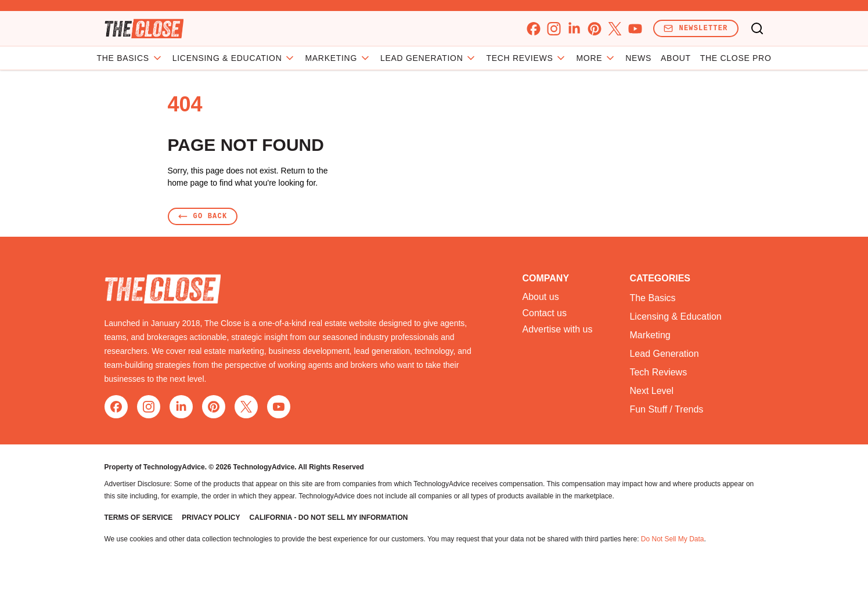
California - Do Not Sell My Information (329, 518)
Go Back (203, 216)
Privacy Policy (211, 518)
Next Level (651, 391)
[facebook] (533, 29)
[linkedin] (574, 29)
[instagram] (554, 29)
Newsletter (696, 28)
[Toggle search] (757, 28)
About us (541, 297)
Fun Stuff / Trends (666, 409)
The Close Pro (736, 58)
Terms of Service (139, 518)
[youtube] (635, 29)
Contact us (545, 313)
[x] (615, 29)
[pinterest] (594, 29)
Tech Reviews (526, 58)
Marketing (338, 58)
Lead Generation (429, 58)
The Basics (130, 58)
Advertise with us (558, 330)
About (676, 58)
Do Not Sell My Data (673, 539)
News (638, 58)
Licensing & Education (234, 58)
